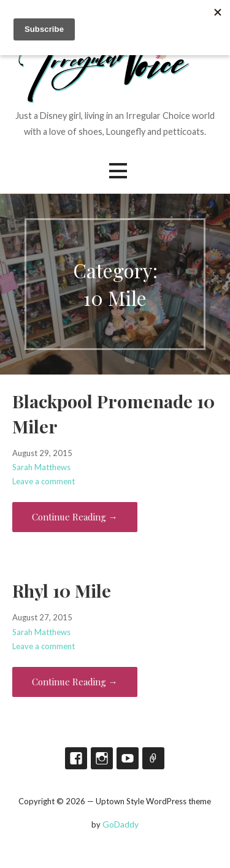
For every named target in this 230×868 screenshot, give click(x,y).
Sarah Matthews (41, 467)
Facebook (76, 758)
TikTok (153, 758)
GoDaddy (121, 824)
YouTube (128, 758)
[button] (118, 171)
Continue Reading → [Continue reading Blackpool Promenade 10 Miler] (75, 517)
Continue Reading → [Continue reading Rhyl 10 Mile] (75, 682)
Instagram (102, 758)
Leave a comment (44, 481)
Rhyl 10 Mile (62, 590)
